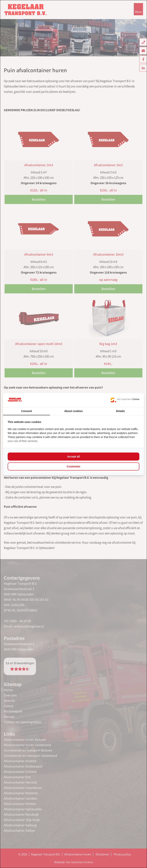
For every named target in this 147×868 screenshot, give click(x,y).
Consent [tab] (27, 411)
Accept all (73, 457)
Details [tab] (120, 411)
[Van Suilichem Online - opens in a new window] (125, 400)
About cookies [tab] (73, 411)
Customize (74, 466)
